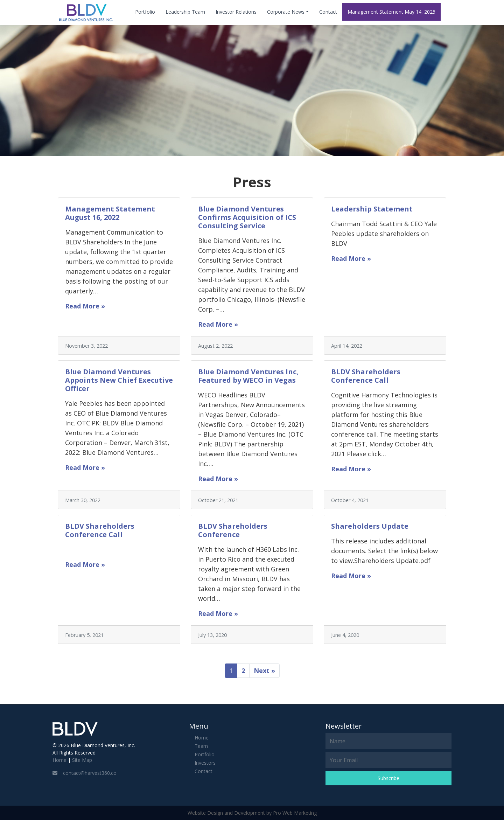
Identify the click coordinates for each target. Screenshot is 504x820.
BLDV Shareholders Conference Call (366, 376)
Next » (264, 670)
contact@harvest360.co (85, 773)
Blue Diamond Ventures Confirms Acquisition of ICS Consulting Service (247, 217)
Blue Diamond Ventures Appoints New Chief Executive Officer (119, 380)
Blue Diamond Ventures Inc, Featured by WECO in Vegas (248, 376)
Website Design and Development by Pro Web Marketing (252, 813)
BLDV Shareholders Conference (233, 530)
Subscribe (388, 778)
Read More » (85, 306)
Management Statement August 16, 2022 (110, 213)
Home (59, 760)
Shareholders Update (370, 526)
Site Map (82, 760)
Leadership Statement (372, 209)
